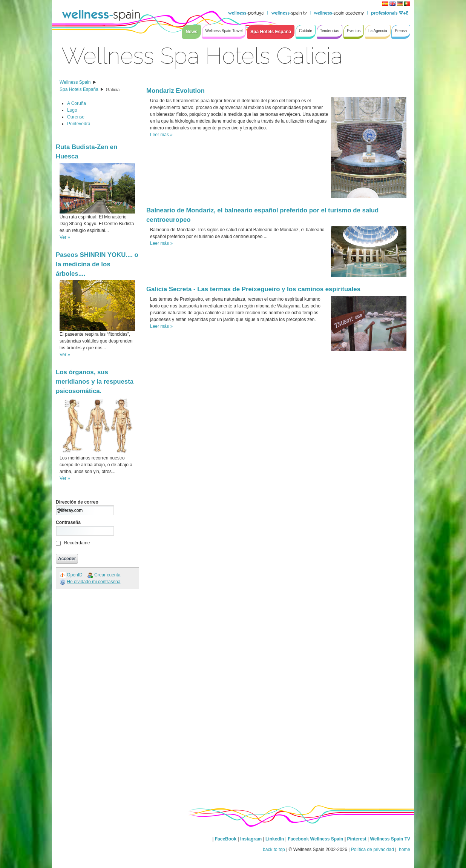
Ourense (76, 117)
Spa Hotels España (79, 89)
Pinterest (357, 839)
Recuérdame (77, 543)
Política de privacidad (372, 850)
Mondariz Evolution (176, 91)
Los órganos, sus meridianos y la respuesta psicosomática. (95, 382)
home (404, 850)
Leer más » (161, 135)
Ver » (65, 237)
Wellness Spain (75, 82)
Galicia (113, 90)
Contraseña (68, 522)
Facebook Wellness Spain (315, 839)
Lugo (72, 110)
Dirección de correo (77, 502)
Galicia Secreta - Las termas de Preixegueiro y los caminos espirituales (253, 289)
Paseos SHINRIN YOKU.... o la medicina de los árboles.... (97, 264)
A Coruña (77, 103)
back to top (274, 850)
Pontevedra (79, 124)
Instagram (251, 839)
